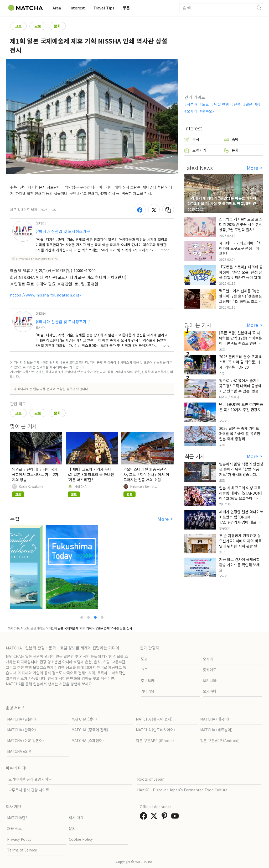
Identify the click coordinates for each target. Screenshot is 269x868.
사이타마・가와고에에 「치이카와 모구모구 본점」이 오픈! (240, 248)
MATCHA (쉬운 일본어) (25, 740)
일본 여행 (253, 104)
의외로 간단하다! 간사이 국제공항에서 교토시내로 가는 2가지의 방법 (35, 474)
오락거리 (195, 150)
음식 (192, 139)
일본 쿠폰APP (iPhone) (155, 740)
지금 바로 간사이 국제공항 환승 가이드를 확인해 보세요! (239, 565)
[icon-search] (259, 8)
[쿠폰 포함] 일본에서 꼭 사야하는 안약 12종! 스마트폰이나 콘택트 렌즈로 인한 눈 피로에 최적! (240, 341)
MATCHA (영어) (84, 719)
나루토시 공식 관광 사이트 (29, 790)
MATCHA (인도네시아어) (155, 730)
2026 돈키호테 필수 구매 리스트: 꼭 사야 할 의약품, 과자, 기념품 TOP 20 (241, 362)
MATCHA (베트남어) (216, 730)
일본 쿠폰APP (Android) (220, 740)
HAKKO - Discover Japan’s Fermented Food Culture (182, 790)
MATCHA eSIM (19, 751)
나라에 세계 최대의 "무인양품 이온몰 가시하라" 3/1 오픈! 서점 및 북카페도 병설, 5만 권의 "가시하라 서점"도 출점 (224, 203)
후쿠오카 (209, 111)
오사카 (192, 111)
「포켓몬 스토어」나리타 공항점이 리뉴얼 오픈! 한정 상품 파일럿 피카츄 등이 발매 (241, 272)
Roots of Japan (151, 779)
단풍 (237, 104)
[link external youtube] (176, 817)
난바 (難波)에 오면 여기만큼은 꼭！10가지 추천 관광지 (241, 407)
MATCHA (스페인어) (88, 740)
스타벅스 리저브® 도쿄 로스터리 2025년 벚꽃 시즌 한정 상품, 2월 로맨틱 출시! (241, 224)
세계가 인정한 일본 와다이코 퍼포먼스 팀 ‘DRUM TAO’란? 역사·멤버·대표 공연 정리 (241, 520)
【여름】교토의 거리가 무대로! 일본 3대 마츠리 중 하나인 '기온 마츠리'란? (91, 474)
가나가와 (148, 691)
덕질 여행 (221, 104)
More (164, 519)
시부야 (192, 104)
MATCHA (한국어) (22, 730)
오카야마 (210, 691)
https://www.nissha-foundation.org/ (46, 295)
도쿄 (205, 104)
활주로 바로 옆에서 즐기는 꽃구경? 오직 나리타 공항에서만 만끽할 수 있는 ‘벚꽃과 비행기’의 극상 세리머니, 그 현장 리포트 (240, 391)
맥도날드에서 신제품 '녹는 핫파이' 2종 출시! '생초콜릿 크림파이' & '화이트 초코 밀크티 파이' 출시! (241, 299)
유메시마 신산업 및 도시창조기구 (63, 231)
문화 (57, 26)
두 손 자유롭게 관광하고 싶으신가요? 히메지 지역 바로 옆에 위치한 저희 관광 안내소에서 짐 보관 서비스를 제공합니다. (240, 546)
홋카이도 (210, 670)
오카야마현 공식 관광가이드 (30, 779)
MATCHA (81, 486)
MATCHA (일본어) (22, 719)
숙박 (231, 139)
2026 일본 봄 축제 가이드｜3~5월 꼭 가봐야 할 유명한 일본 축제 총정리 (241, 433)
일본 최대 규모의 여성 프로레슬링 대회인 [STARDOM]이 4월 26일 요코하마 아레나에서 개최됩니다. (240, 496)
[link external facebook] (144, 817)
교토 (18, 26)
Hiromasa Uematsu (144, 486)
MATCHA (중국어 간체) (90, 730)
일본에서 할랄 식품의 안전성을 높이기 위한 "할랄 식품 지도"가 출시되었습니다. (241, 469)
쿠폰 (126, 8)
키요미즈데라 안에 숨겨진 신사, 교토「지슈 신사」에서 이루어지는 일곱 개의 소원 (146, 474)
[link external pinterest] (165, 817)
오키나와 (210, 680)
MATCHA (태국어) (215, 719)
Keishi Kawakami (31, 486)
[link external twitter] (155, 817)
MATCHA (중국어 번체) (154, 719)
